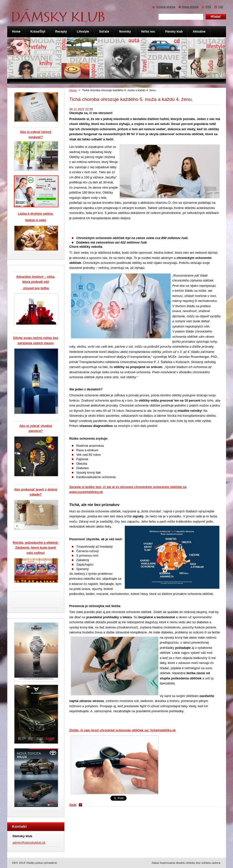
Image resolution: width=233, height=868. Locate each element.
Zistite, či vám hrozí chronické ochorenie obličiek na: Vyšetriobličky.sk (123, 730)
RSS (208, 7)
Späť (73, 805)
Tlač (221, 7)
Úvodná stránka (166, 7)
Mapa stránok (190, 7)
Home (73, 90)
